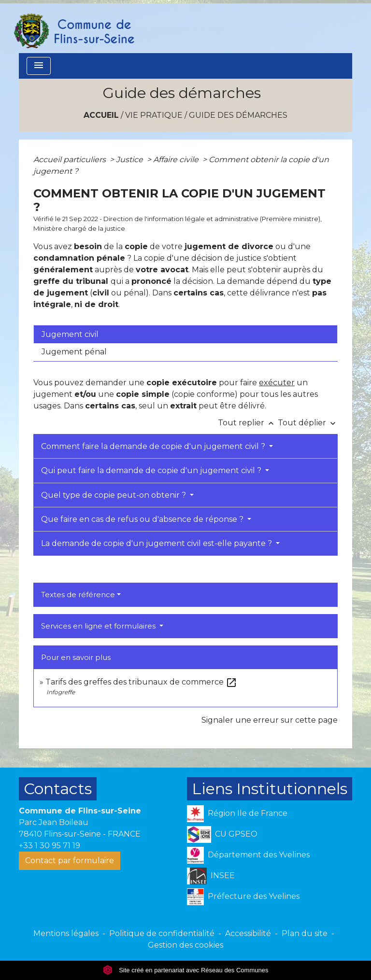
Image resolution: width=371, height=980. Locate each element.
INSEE (211, 876)
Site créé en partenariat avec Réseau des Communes (186, 970)
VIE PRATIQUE (154, 115)
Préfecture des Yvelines (243, 897)
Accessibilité (248, 933)
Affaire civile (177, 160)
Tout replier (248, 423)
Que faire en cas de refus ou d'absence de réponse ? (143, 519)
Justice (130, 160)
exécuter (277, 383)
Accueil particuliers (71, 160)
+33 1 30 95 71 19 (50, 846)
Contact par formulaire (70, 861)
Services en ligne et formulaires (99, 626)
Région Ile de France (237, 814)
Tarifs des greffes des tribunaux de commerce (141, 682)
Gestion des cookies (185, 945)
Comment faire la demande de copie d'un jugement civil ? (154, 446)
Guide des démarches (238, 115)
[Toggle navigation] (39, 66)
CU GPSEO (222, 834)
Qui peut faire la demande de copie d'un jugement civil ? (152, 470)
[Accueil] (73, 27)
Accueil (101, 115)
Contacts (58, 789)
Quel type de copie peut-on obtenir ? (114, 495)
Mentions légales (66, 933)
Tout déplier (308, 423)
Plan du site (305, 933)
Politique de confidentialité (162, 933)
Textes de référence (78, 595)
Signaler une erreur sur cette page (270, 720)
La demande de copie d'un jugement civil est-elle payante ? (157, 543)
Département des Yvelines (248, 855)
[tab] (185, 334)
